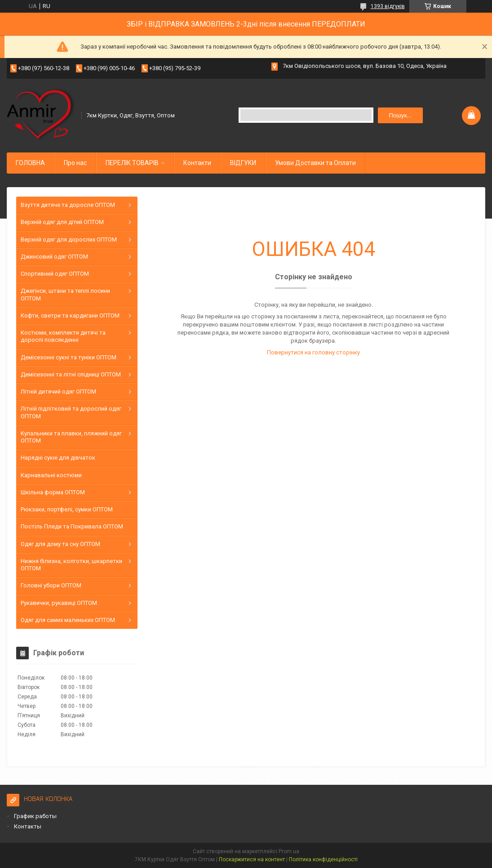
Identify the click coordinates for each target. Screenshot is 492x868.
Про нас (75, 163)
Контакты (28, 826)
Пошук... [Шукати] (400, 115)
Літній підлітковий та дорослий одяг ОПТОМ (71, 412)
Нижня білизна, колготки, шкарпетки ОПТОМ (71, 565)
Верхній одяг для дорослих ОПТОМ (69, 239)
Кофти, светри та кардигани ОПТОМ (70, 315)
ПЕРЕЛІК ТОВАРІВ (132, 163)
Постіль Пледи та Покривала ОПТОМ (72, 526)
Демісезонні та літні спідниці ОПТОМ (71, 374)
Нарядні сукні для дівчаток (58, 458)
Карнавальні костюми (51, 475)
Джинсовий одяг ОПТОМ (54, 257)
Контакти (197, 163)
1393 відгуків (388, 6)
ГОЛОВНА (30, 163)
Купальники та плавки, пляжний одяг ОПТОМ (71, 437)
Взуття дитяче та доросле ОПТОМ (68, 205)
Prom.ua (289, 851)
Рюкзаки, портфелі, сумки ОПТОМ (67, 509)
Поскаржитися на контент (252, 859)
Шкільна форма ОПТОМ (53, 492)
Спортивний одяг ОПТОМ (55, 274)
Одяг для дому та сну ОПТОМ (60, 544)
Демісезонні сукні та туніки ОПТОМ (69, 357)
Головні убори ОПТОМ (51, 585)
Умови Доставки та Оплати (315, 163)
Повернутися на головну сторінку (313, 352)
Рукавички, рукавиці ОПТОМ (59, 603)
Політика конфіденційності (323, 859)
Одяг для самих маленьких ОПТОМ (68, 620)
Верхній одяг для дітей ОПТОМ (62, 222)
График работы (35, 816)
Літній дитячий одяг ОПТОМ (58, 391)
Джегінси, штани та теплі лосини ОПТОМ (65, 294)
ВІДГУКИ (243, 163)
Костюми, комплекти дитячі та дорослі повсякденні (63, 336)
